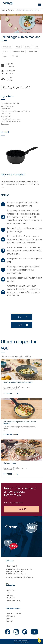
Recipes (11, 10)
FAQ (9, 619)
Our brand (11, 598)
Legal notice (17, 642)
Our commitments (14, 600)
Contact (10, 621)
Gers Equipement (29, 577)
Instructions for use (14, 613)
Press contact (12, 566)
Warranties (11, 616)
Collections (11, 590)
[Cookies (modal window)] (39, 640)
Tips (9, 593)
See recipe (8, 393)
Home (3, 10)
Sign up (22, 509)
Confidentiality (25, 642)
